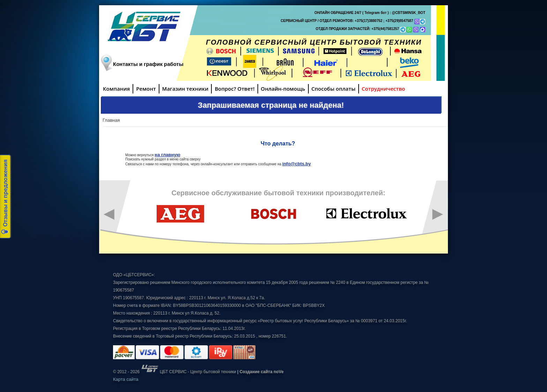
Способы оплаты (334, 89)
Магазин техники (185, 89)
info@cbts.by (297, 164)
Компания (116, 89)
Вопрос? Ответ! (234, 89)
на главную (167, 155)
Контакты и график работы (148, 64)
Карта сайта (126, 379)
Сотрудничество (383, 89)
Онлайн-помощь (283, 89)
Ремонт (146, 89)
